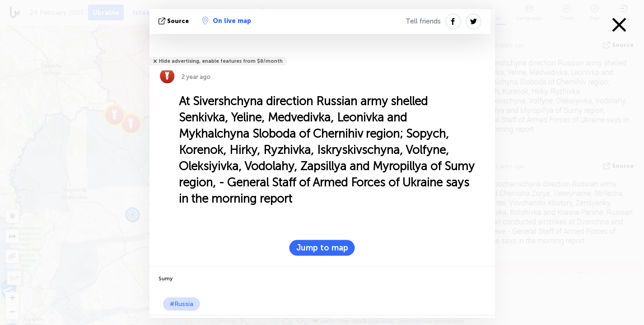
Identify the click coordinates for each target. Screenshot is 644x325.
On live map (227, 21)
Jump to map (322, 248)
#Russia (182, 304)
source (175, 21)
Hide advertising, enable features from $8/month (221, 61)
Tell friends (423, 21)
